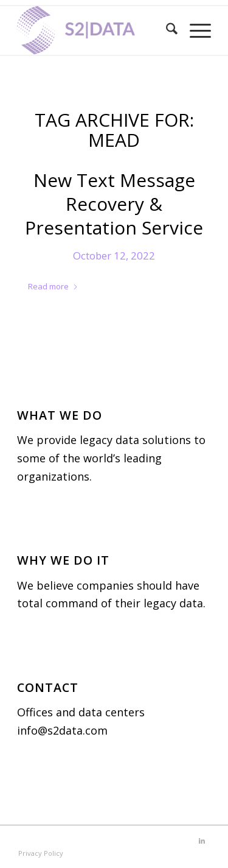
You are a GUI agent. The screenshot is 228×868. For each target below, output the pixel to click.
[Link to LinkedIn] (202, 841)
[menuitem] (166, 30)
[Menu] (194, 30)
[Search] (166, 30)
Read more (53, 286)
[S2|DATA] (95, 30)
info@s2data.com (62, 730)
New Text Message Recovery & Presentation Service (114, 204)
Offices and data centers (81, 712)
